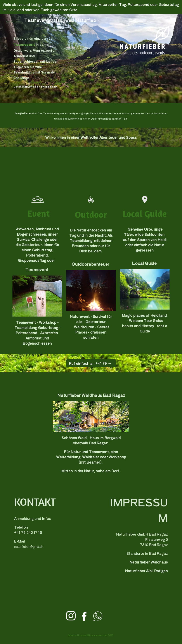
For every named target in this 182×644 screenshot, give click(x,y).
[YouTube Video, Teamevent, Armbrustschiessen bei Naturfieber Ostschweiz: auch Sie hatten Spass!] (91, 169)
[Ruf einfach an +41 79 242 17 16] (91, 363)
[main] (37, 59)
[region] (91, 7)
